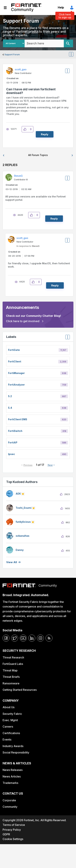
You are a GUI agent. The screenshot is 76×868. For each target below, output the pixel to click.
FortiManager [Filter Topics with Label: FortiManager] (16, 373)
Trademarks (10, 783)
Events (7, 739)
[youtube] (23, 638)
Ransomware (11, 683)
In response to (28, 246)
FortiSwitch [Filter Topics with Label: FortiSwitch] (15, 431)
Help (61, 7)
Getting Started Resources (20, 690)
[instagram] (40, 638)
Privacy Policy (12, 830)
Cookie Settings (13, 839)
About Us (9, 707)
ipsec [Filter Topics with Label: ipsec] (12, 454)
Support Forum (12, 54)
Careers (8, 727)
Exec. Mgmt (10, 720)
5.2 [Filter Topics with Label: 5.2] (10, 396)
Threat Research (13, 657)
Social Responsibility (16, 752)
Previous (28, 465)
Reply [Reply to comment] (54, 219)
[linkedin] (32, 638)
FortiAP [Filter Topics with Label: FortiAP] (13, 442)
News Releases (13, 770)
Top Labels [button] (67, 338)
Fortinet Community (26, 8)
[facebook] (6, 638)
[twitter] (15, 638)
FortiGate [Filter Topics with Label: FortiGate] (14, 350)
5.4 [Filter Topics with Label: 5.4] (10, 408)
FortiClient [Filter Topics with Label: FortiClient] (15, 361)
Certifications (11, 733)
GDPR (6, 834)
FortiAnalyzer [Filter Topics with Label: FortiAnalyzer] (16, 385)
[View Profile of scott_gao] (21, 69)
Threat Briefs (11, 677)
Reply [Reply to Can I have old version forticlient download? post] (45, 134)
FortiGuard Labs (13, 664)
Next (50, 465)
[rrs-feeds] (49, 638)
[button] (26, 129)
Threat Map (10, 670)
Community (10, 807)
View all (12, 562)
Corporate (9, 800)
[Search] (68, 43)
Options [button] (73, 55)
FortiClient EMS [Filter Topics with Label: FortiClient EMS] (18, 419)
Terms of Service (14, 825)
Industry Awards (13, 746)
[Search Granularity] (14, 43)
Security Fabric (12, 714)
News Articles (12, 776)
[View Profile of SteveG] (18, 176)
